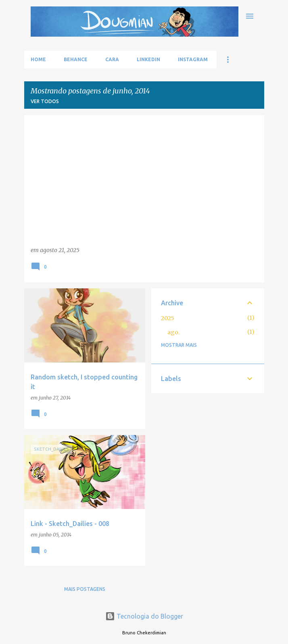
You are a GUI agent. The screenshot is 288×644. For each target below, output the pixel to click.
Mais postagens (85, 589)
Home (38, 59)
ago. (173, 332)
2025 (168, 318)
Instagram (193, 59)
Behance (76, 59)
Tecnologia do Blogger (144, 616)
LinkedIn (148, 59)
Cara (112, 59)
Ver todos (45, 101)
